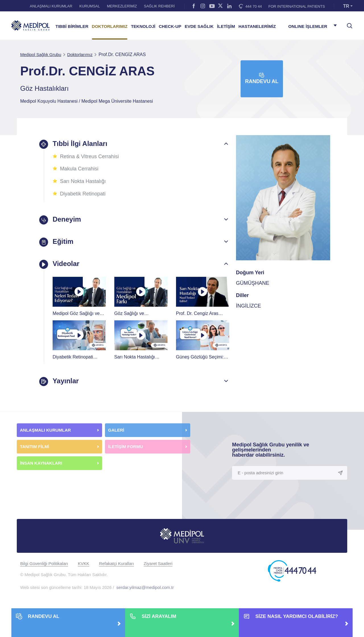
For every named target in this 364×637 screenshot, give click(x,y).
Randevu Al (262, 78)
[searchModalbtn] (348, 24)
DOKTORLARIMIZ (110, 26)
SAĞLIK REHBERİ (159, 6)
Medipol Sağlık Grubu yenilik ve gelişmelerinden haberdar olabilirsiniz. (271, 450)
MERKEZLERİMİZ (122, 6)
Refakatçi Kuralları (116, 563)
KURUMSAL (90, 6)
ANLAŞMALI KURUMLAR (51, 6)
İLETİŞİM (226, 26)
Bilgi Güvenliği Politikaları (44, 563)
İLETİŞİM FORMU (126, 446)
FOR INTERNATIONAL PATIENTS (297, 6)
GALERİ (116, 430)
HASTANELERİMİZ (257, 26)
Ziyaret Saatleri (158, 563)
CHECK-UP (170, 26)
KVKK (84, 563)
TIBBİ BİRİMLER (72, 26)
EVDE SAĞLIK (199, 26)
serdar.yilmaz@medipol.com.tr (145, 587)
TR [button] (346, 6)
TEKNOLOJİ (143, 26)
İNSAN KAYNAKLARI (42, 463)
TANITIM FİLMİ (35, 446)
